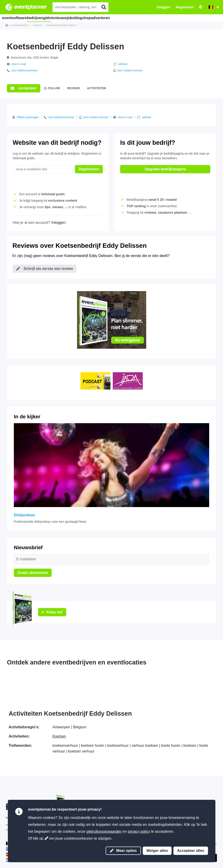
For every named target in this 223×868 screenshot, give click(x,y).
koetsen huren (93, 745)
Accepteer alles (191, 851)
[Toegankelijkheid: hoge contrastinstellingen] (201, 7)
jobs (90, 18)
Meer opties (123, 851)
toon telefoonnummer (22, 71)
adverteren (136, 18)
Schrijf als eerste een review (45, 269)
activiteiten (97, 88)
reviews (73, 88)
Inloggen (164, 7)
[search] (104, 7)
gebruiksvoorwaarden (104, 831)
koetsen (190, 745)
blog (103, 18)
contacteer (24, 88)
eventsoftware (16, 18)
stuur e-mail (16, 64)
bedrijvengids (43, 18)
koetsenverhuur (65, 745)
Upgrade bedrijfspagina (165, 169)
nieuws (75, 18)
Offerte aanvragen (26, 117)
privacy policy (139, 831)
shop (117, 18)
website (120, 64)
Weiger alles (157, 851)
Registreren (185, 7)
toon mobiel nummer (128, 71)
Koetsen (59, 736)
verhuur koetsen (145, 745)
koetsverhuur (118, 745)
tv (61, 18)
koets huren (171, 745)
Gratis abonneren (33, 573)
